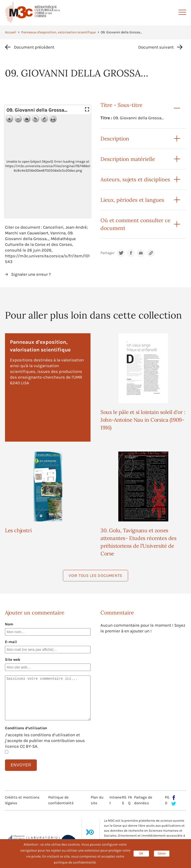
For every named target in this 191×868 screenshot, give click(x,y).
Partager (107, 253)
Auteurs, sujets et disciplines (135, 179)
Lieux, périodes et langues (132, 200)
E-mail (11, 642)
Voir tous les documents (95, 575)
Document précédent (34, 47)
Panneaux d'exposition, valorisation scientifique (58, 32)
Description (115, 139)
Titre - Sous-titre (121, 105)
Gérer (162, 853)
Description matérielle (128, 159)
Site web (13, 660)
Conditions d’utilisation (26, 728)
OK (141, 853)
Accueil (11, 32)
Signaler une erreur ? (31, 274)
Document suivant (156, 47)
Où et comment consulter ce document (135, 224)
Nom (9, 624)
